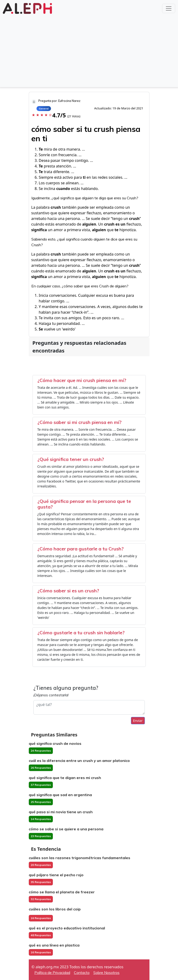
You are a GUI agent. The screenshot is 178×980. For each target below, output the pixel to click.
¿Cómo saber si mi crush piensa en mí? (80, 422)
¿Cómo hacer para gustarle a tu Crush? (81, 549)
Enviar (138, 721)
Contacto (82, 973)
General (44, 109)
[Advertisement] (89, 50)
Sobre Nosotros (106, 973)
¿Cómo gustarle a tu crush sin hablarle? (81, 633)
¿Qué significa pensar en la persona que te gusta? (84, 504)
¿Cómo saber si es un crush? (68, 591)
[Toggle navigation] (169, 8)
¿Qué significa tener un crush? (71, 459)
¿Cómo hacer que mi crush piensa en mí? (82, 380)
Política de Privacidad (52, 973)
